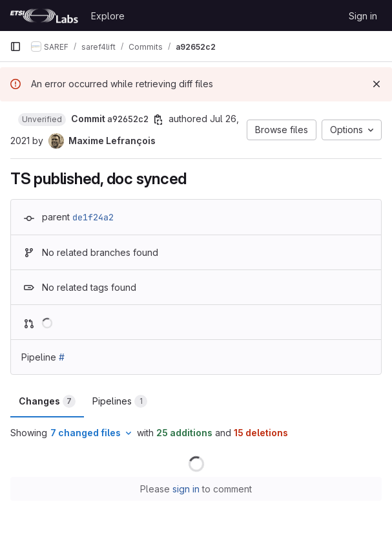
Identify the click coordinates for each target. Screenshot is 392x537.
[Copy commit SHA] (158, 120)
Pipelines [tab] (120, 401)
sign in (186, 489)
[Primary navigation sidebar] (15, 47)
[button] (42, 120)
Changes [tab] (47, 401)
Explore (108, 16)
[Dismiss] (377, 84)
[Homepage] (44, 16)
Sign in (363, 16)
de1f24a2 (93, 217)
